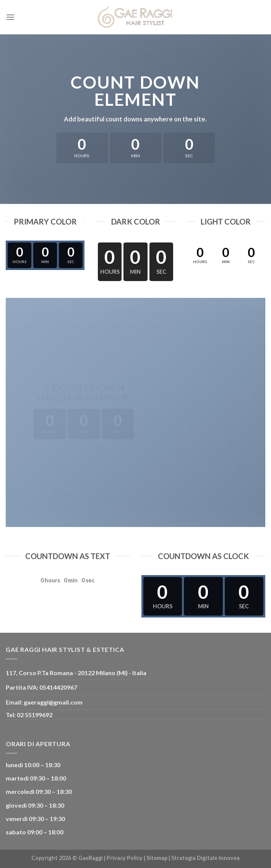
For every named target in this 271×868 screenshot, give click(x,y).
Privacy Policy (125, 858)
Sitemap (157, 858)
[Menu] (10, 17)
